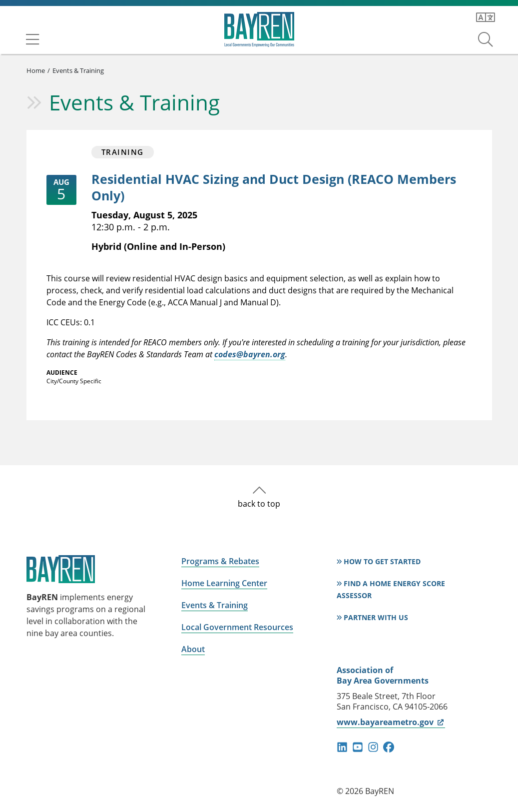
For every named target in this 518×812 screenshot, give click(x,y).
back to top (259, 504)
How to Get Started (382, 561)
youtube (358, 747)
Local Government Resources (237, 627)
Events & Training (78, 70)
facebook (389, 747)
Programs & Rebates (220, 561)
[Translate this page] (486, 17)
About (193, 649)
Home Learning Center (224, 583)
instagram (373, 747)
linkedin (342, 747)
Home (36, 70)
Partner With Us (376, 617)
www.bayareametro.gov (391, 722)
